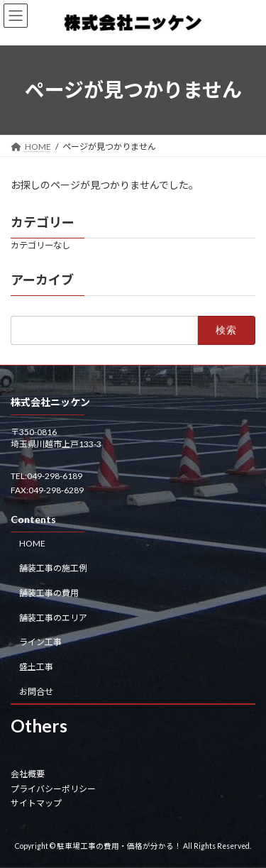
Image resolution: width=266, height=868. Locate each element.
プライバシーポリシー (53, 788)
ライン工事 (40, 642)
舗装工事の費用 (49, 592)
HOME (32, 543)
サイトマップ (36, 803)
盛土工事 (36, 667)
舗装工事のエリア (53, 617)
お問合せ (36, 692)
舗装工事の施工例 (53, 568)
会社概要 (28, 774)
